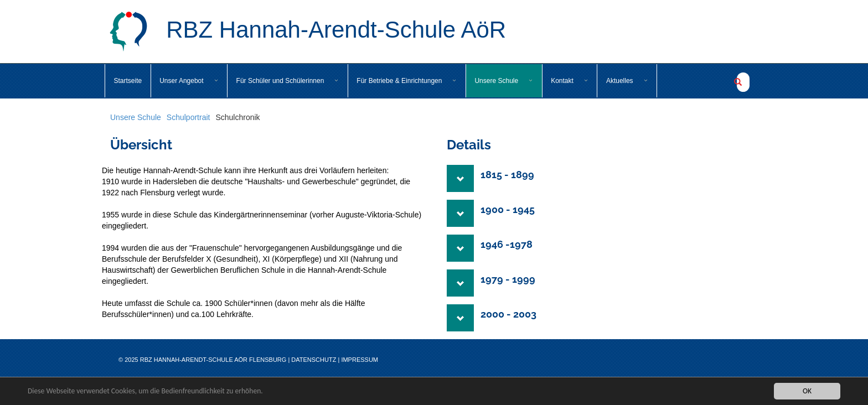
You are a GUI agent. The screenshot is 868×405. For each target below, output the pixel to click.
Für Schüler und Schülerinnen (288, 81)
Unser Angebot (189, 81)
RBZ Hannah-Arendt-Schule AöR (308, 32)
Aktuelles (627, 81)
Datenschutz (314, 360)
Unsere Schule (504, 81)
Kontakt (570, 81)
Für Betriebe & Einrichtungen (407, 81)
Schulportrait (188, 117)
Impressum (360, 360)
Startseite (128, 81)
